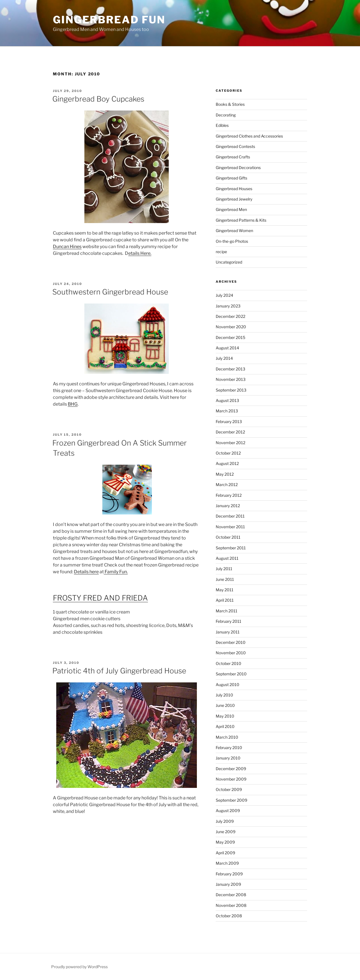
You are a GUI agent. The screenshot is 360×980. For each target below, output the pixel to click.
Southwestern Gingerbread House (110, 292)
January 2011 (228, 632)
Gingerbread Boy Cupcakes (98, 99)
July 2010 (224, 695)
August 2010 (228, 685)
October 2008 (229, 916)
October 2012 (228, 453)
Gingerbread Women (234, 231)
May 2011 (225, 590)
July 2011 (224, 569)
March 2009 (227, 863)
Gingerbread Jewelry (234, 199)
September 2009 (231, 800)
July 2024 (224, 295)
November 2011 (230, 527)
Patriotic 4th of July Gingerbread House (119, 671)
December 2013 (230, 369)
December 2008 (231, 895)
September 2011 (231, 548)
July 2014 (224, 358)
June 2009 (226, 832)
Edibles (222, 125)
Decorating (226, 115)
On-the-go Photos (232, 241)
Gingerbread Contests (235, 146)
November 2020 (231, 327)
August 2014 (227, 348)
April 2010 (225, 726)
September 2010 (231, 674)
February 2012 (229, 495)
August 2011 (227, 558)
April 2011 (225, 600)
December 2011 (230, 516)
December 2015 (230, 337)
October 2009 (229, 789)
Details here (86, 572)
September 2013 (231, 390)
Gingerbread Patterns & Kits (241, 220)
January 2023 (228, 306)
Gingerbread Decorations (238, 168)
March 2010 (227, 737)
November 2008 (231, 905)
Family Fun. (116, 572)
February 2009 (229, 874)
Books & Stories (230, 104)
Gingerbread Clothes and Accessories (249, 136)
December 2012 (230, 432)
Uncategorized (229, 262)
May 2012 (225, 474)
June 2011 (225, 579)
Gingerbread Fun (109, 20)
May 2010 (225, 716)
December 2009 (231, 769)
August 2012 (227, 463)
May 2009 (225, 842)
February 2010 (229, 748)
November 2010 (231, 653)
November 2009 (231, 779)
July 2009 (225, 821)
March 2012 (227, 485)
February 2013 (229, 422)
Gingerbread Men (231, 209)
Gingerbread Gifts (231, 178)
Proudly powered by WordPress (79, 967)
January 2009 (228, 884)
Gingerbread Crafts (233, 157)
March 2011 (227, 611)
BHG (73, 404)
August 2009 (228, 811)
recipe (221, 252)
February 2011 (229, 621)
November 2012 (230, 443)
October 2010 (229, 663)
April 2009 (225, 853)
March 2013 (227, 411)
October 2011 (228, 537)
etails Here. (140, 253)
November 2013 (231, 379)
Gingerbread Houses (234, 189)
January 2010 (228, 758)
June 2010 (225, 705)
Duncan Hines (67, 247)
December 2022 (230, 316)
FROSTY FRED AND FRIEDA (100, 598)
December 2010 (231, 642)
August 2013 (227, 400)
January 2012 (228, 506)
